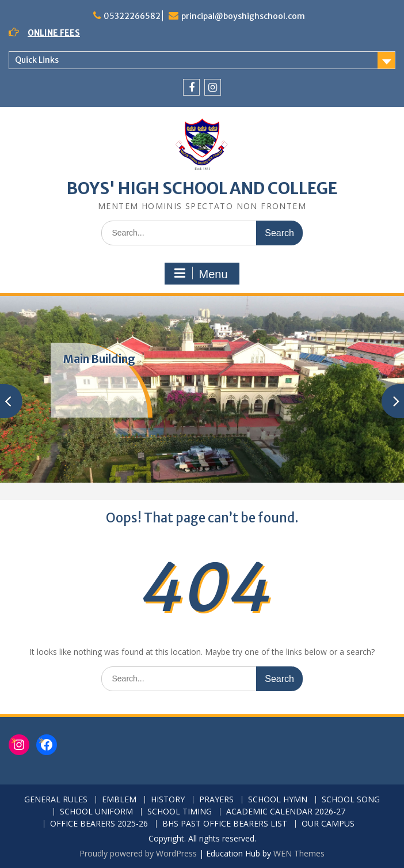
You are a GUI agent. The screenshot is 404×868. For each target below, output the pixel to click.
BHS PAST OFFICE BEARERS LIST (225, 824)
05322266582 (132, 16)
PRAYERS (216, 800)
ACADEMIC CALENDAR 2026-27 (286, 812)
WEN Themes (299, 853)
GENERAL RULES (56, 800)
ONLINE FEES (54, 33)
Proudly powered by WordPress (138, 853)
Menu (200, 274)
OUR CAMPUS (328, 824)
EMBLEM (119, 800)
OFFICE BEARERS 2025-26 (99, 824)
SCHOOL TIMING (180, 812)
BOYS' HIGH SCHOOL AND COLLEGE (202, 188)
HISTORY (168, 800)
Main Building (99, 359)
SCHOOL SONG (351, 800)
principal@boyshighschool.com (243, 16)
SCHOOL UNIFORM (96, 812)
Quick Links (37, 60)
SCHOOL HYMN (278, 800)
